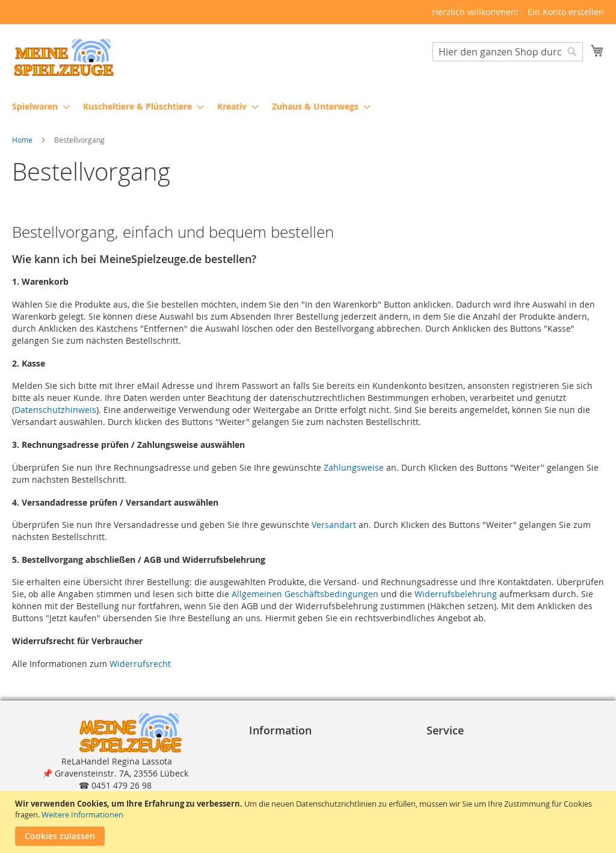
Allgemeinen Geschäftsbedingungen (305, 595)
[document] (310, 822)
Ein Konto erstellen (566, 12)
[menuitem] (37, 106)
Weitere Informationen (82, 814)
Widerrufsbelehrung (456, 595)
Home (23, 140)
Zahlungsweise (354, 468)
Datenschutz (279, 773)
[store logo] (63, 57)
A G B (265, 761)
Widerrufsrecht (140, 664)
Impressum (277, 749)
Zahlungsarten (461, 761)
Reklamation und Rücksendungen (499, 785)
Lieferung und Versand (478, 773)
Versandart (334, 525)
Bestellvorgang (461, 749)
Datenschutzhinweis (55, 410)
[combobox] (508, 52)
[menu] (308, 106)
